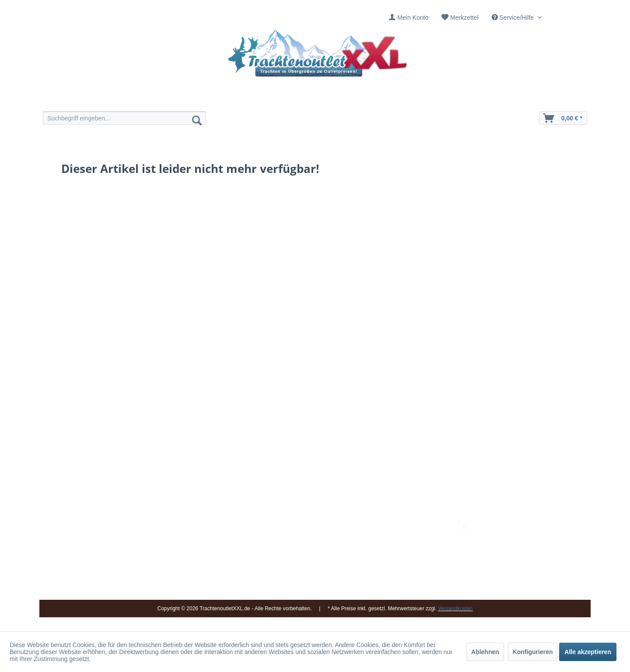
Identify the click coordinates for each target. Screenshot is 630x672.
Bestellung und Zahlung (401, 545)
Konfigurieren (533, 652)
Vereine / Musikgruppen (313, 566)
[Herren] (290, 100)
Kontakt (291, 535)
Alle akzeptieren (588, 652)
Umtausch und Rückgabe (404, 535)
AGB (376, 588)
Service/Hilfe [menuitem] (514, 18)
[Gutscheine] (390, 100)
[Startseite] (189, 100)
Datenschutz (386, 577)
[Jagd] (340, 100)
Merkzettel (464, 18)
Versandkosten (390, 525)
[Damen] (240, 100)
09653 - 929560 (163, 536)
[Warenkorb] (563, 118)
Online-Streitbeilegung (400, 566)
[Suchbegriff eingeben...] (124, 118)
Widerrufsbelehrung (396, 556)
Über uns (293, 545)
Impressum (296, 525)
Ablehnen (485, 652)
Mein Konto (413, 18)
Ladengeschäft (301, 556)
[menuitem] (409, 18)
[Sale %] (441, 100)
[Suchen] (197, 120)
